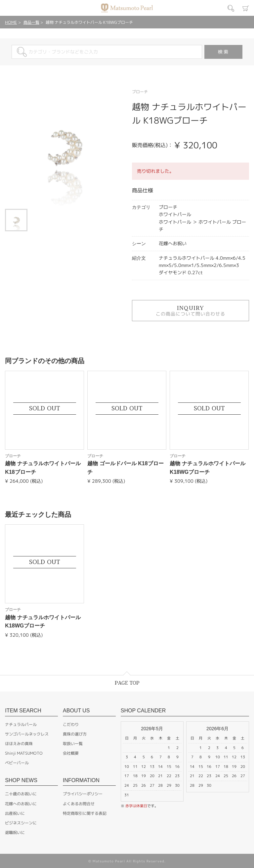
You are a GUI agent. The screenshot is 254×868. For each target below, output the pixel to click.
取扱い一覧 (73, 744)
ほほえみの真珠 (19, 744)
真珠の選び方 (75, 734)
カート (246, 8)
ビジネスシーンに (21, 823)
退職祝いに (15, 832)
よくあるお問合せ (79, 804)
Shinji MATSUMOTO (24, 753)
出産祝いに (15, 813)
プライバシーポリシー (83, 794)
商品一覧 (31, 22)
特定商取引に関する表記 (85, 813)
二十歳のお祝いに (21, 794)
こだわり (71, 724)
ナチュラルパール (21, 724)
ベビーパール (17, 763)
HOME (11, 22)
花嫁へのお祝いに (21, 804)
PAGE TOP (127, 683)
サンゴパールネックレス (27, 734)
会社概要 (71, 753)
